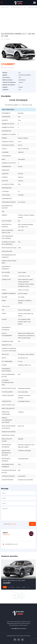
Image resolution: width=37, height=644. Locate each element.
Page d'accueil (5, 7)
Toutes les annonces (16, 7)
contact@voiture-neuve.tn (18, 628)
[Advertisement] (18, 21)
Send (32, 524)
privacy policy (13, 524)
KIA (25, 7)
